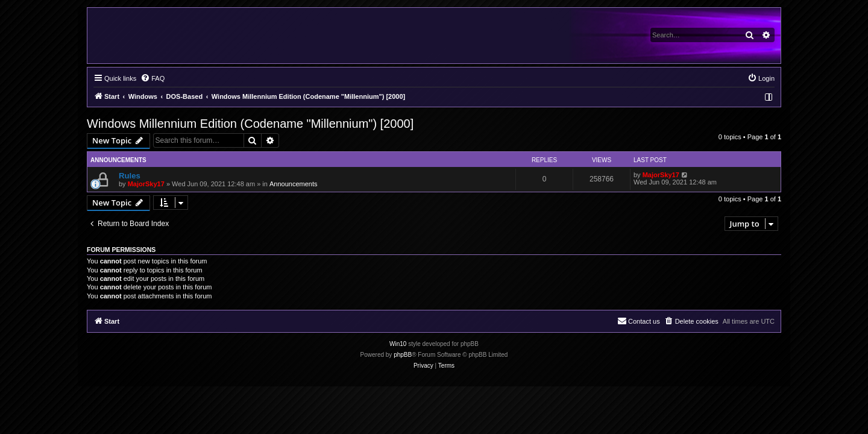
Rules (130, 176)
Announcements (294, 184)
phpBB (403, 355)
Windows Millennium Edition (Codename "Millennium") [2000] (250, 124)
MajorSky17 (146, 184)
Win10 (398, 344)
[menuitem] (153, 78)
